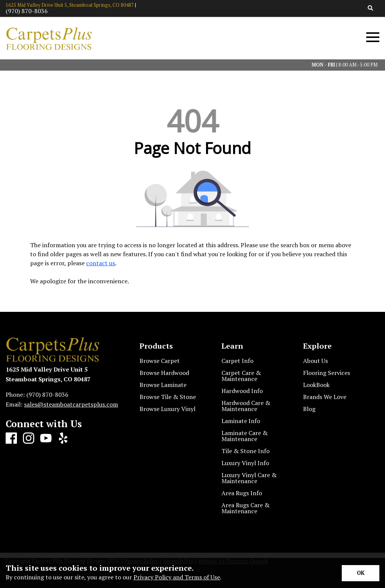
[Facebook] (11, 438)
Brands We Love (325, 397)
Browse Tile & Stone (168, 397)
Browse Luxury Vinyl (167, 409)
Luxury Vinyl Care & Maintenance (249, 478)
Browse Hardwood (164, 373)
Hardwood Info (242, 391)
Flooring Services (327, 373)
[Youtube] (46, 438)
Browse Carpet (160, 361)
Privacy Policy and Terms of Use (177, 577)
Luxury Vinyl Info (245, 463)
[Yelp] (63, 438)
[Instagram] (29, 438)
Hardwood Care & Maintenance (246, 406)
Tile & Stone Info (246, 451)
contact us (101, 263)
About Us (315, 361)
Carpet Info (237, 361)
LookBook (316, 385)
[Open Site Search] (371, 8)
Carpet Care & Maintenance (241, 376)
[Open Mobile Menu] (373, 37)
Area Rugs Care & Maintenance (246, 508)
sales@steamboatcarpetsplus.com (71, 404)
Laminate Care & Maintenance (245, 436)
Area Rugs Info (242, 493)
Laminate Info (241, 421)
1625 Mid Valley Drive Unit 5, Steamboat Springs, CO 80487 (70, 5)
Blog (309, 409)
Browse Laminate (163, 385)
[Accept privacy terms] (361, 573)
